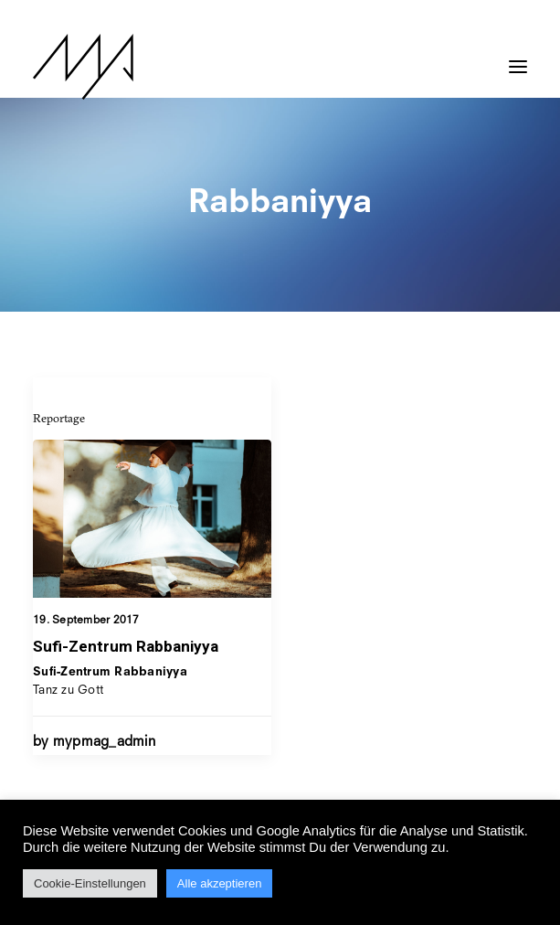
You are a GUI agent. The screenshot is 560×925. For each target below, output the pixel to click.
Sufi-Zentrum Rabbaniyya (126, 646)
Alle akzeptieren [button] (220, 883)
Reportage (59, 418)
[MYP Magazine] (83, 67)
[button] (518, 58)
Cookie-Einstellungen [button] (90, 883)
